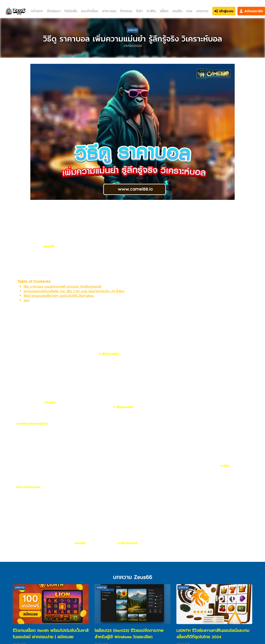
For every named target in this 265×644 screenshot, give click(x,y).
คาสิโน (151, 11)
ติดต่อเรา (54, 11)
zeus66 (49, 246)
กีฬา (139, 11)
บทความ (202, 11)
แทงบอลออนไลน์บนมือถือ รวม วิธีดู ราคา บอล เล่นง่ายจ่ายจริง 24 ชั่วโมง (74, 291)
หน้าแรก (37, 11)
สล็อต (164, 11)
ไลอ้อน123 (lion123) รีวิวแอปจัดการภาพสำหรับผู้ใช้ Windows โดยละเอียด (129, 634)
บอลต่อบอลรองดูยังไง (32, 423)
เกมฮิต (177, 11)
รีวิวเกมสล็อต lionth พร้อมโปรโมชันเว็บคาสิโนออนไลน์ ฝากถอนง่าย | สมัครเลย (51, 634)
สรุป (27, 300)
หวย (189, 11)
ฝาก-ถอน (109, 11)
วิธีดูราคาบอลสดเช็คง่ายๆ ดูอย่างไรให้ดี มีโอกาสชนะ (59, 296)
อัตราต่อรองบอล (28, 487)
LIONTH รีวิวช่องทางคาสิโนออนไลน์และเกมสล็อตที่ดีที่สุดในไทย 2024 (213, 634)
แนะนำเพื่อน (90, 11)
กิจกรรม (126, 11)
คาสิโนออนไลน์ (109, 354)
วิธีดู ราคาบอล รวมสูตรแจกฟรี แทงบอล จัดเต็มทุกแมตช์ (62, 286)
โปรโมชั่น (71, 11)
